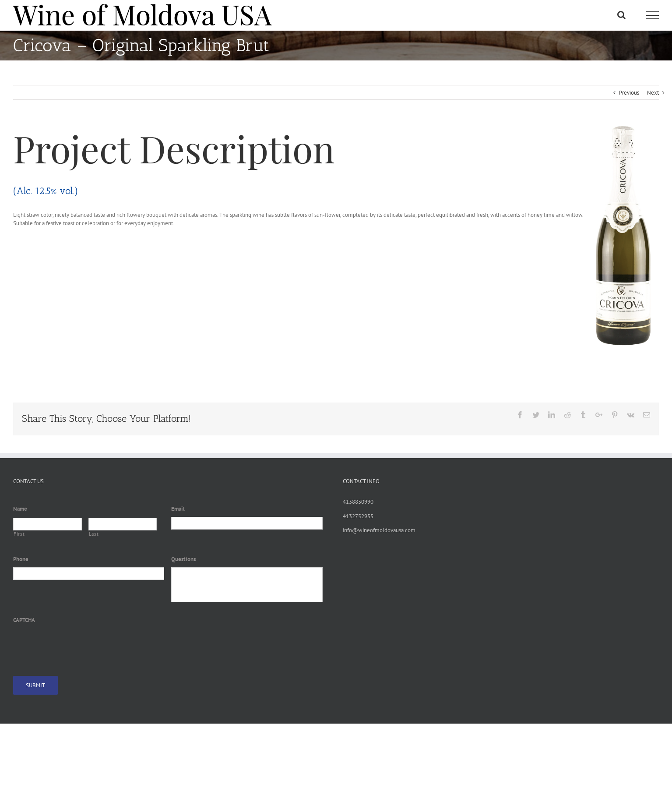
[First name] (47, 524)
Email (178, 509)
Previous (629, 93)
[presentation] (80, 645)
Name (20, 509)
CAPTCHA (24, 620)
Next (653, 93)
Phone (21, 559)
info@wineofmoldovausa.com (379, 530)
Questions (183, 559)
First (19, 534)
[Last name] (123, 524)
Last (94, 534)
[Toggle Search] (621, 15)
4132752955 (358, 516)
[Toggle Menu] (652, 15)
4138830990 (358, 502)
